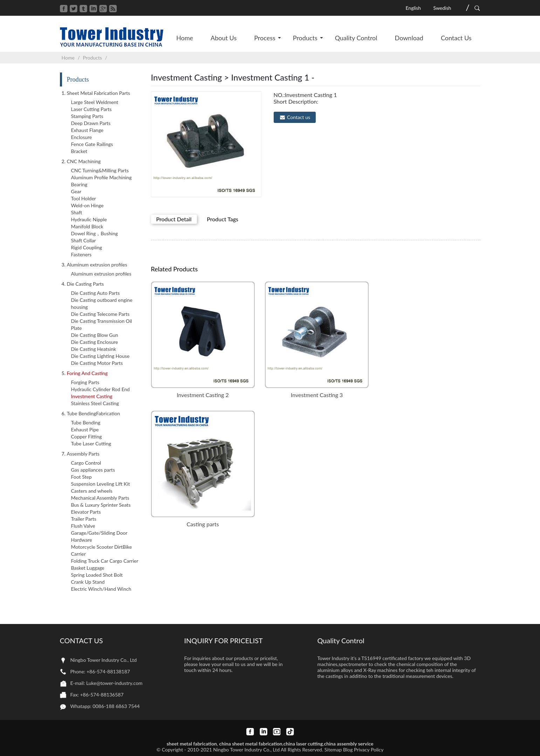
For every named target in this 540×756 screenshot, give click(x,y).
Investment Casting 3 (317, 395)
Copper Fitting (87, 436)
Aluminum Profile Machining (101, 177)
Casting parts (203, 524)
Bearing (79, 184)
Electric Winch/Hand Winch (101, 589)
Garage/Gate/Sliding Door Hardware (99, 536)
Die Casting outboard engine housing (102, 303)
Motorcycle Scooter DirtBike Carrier (102, 550)
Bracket (79, 151)
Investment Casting (92, 396)
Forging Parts (85, 382)
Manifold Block (87, 226)
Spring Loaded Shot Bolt (97, 575)
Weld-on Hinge (87, 205)
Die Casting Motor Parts (97, 363)
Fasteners (81, 254)
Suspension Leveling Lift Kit (101, 484)
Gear (76, 191)
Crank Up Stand (88, 582)
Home (68, 58)
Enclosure (82, 137)
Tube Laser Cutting (91, 443)
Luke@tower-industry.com (114, 683)
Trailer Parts (84, 519)
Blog (348, 750)
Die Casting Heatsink (94, 349)
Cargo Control (86, 463)
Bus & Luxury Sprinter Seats (101, 505)
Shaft (77, 212)
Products (92, 58)
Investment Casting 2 (203, 395)
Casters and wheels (92, 491)
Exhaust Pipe (85, 429)
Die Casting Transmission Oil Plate (102, 324)
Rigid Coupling (87, 247)
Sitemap (333, 750)
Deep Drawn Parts (91, 123)
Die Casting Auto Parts (95, 293)
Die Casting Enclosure (95, 342)
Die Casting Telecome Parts (100, 314)
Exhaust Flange (87, 130)
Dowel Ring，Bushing (95, 233)
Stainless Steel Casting (95, 403)
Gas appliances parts (93, 470)
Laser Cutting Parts (91, 109)
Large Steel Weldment (95, 102)
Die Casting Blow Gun (95, 335)
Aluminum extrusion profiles (101, 274)
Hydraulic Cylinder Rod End (101, 389)
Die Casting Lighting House (100, 356)
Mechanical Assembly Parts (100, 498)
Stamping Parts (87, 116)
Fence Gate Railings (92, 144)
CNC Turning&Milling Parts (100, 170)
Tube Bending (86, 422)
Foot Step (81, 477)
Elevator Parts (86, 512)
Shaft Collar (84, 240)
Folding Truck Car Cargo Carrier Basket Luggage (105, 564)
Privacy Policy (369, 750)
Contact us (299, 117)
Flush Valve (83, 526)
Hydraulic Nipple (89, 219)
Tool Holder (84, 198)
